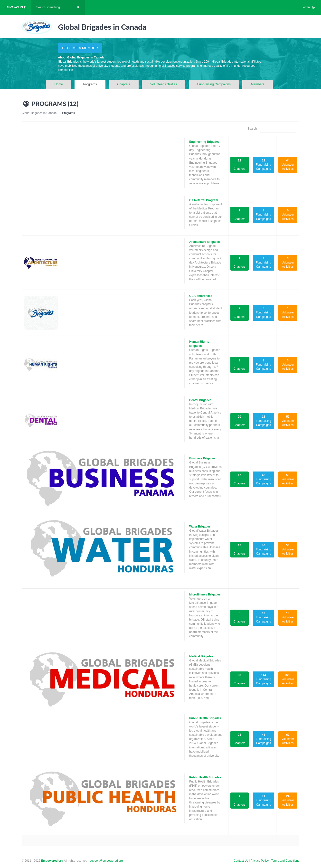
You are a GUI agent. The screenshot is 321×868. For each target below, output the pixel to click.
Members (257, 84)
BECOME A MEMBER (80, 48)
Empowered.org (52, 861)
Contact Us (241, 861)
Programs (90, 84)
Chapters (124, 84)
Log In (309, 7)
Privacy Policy (260, 861)
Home (59, 84)
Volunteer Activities (164, 84)
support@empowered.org (106, 861)
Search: (272, 129)
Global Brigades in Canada (39, 113)
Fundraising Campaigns (214, 84)
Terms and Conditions (285, 861)
